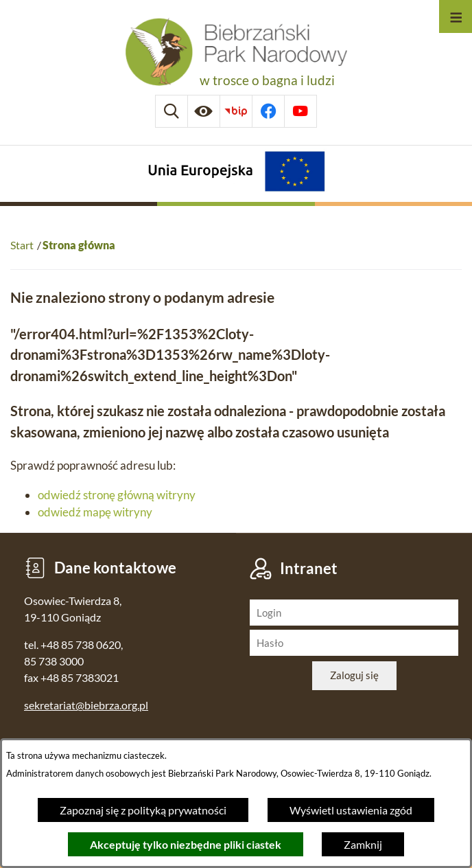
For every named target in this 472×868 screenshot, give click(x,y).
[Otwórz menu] (456, 16)
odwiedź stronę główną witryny (117, 495)
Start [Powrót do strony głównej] (22, 245)
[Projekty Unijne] (236, 173)
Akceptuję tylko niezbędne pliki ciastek (186, 844)
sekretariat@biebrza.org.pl (86, 705)
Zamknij (363, 844)
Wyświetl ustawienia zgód (351, 810)
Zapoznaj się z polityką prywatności (143, 810)
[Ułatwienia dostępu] (204, 111)
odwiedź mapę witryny (95, 512)
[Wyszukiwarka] (172, 111)
